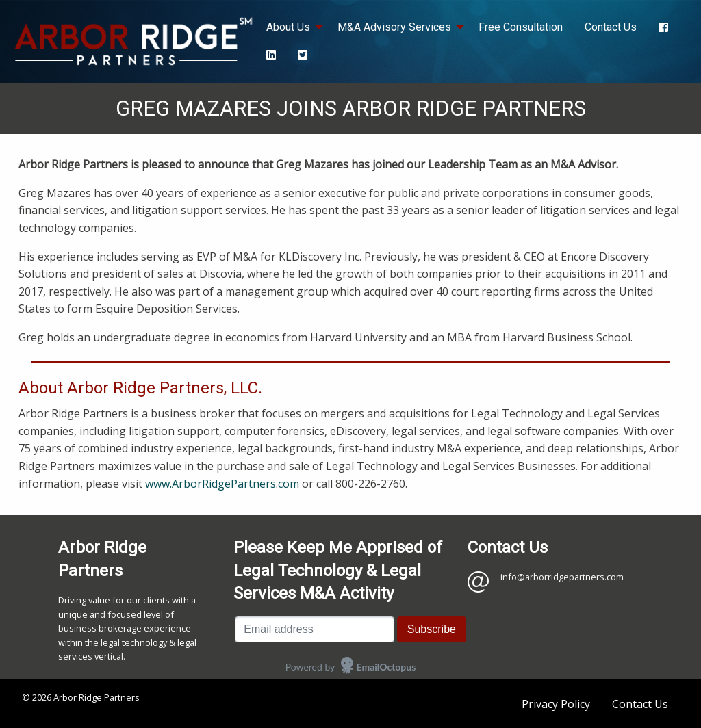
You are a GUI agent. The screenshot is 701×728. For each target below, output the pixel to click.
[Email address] (315, 629)
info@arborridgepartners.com (562, 577)
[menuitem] (663, 28)
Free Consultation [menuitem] (521, 27)
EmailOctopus (386, 667)
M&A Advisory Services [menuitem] (394, 27)
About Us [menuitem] (288, 27)
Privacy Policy (556, 704)
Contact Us (640, 704)
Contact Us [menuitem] (611, 27)
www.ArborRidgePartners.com (222, 484)
